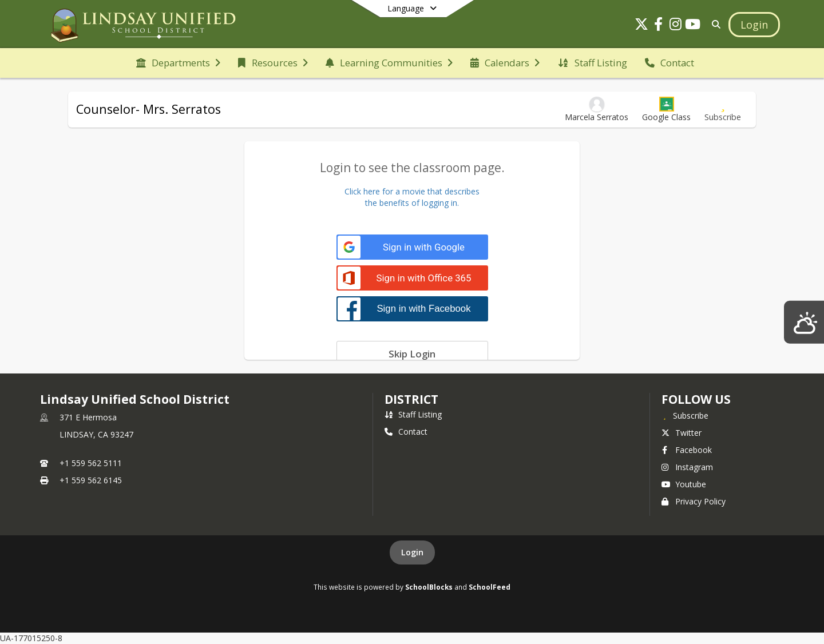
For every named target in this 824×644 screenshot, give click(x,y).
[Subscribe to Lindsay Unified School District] (685, 415)
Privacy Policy (694, 501)
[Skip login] (412, 353)
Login (412, 552)
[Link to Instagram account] (676, 26)
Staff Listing (413, 414)
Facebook (687, 450)
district (411, 399)
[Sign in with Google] (412, 247)
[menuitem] (178, 63)
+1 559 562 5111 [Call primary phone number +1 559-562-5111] (91, 463)
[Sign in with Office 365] (412, 278)
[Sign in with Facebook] (412, 309)
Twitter (682, 433)
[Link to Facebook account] (659, 26)
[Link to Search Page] (714, 24)
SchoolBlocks (429, 587)
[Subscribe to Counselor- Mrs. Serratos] (723, 110)
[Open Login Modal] (754, 25)
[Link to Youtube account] (693, 26)
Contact (406, 432)
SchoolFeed (490, 587)
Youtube (684, 484)
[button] (666, 110)
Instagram (687, 467)
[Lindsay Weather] (804, 322)
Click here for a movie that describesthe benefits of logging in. (412, 197)
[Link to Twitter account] (641, 26)
